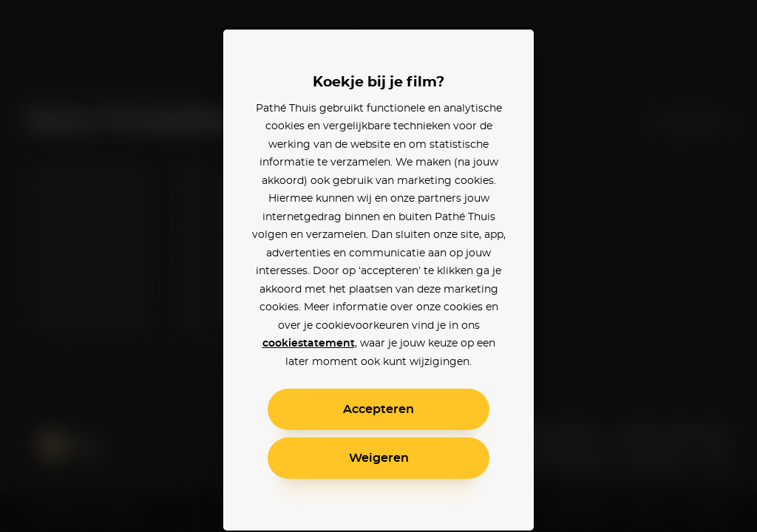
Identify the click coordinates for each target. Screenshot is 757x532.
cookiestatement (309, 344)
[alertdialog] (378, 266)
